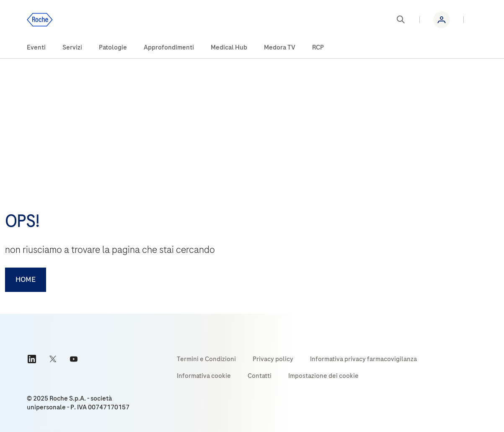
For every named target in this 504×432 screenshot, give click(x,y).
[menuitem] (36, 48)
